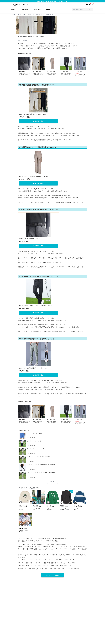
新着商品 (13, 10)
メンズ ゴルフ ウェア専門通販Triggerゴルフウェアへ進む (54, 576)
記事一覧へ (54, 482)
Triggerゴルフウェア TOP (18, 14)
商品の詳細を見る (38, 121)
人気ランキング (38, 10)
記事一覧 (48, 10)
